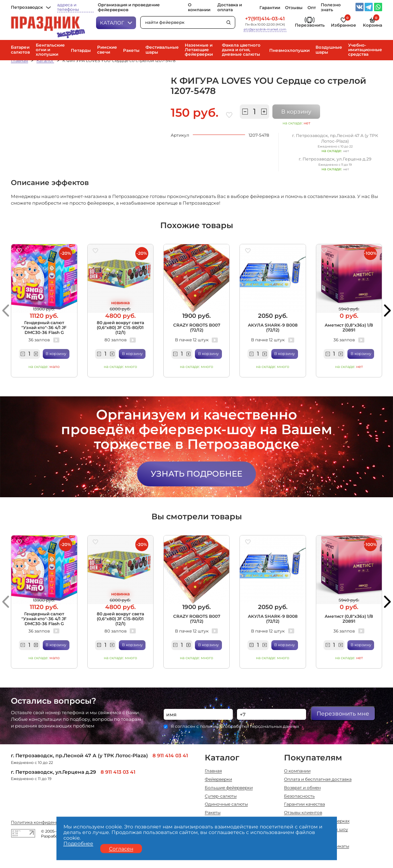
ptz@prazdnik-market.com (265, 29)
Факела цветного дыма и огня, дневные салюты (241, 50)
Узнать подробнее (196, 474)
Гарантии (270, 8)
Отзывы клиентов (303, 813)
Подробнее (78, 843)
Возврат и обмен (302, 788)
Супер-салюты (221, 797)
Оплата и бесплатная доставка (318, 780)
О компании (199, 7)
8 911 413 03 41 (118, 772)
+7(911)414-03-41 (265, 19)
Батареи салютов (20, 50)
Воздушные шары (329, 50)
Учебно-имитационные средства (365, 50)
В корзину (296, 112)
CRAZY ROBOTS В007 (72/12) (197, 327)
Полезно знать (331, 7)
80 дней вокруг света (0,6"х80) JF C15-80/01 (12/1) (120, 328)
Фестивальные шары (162, 50)
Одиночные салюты (226, 805)
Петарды (81, 51)
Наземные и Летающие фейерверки (199, 50)
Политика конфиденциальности (46, 823)
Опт (312, 8)
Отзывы (294, 8)
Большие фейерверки (229, 788)
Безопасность (299, 797)
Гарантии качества (304, 805)
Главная (19, 61)
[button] (6, 310)
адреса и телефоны (68, 7)
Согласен (121, 848)
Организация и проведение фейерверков (129, 7)
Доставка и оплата (230, 7)
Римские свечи (107, 50)
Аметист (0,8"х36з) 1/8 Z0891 (349, 327)
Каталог (116, 23)
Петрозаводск (31, 8)
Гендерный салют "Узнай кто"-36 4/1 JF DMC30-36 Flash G (44, 328)
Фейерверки (218, 780)
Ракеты (131, 51)
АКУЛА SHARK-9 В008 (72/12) (273, 327)
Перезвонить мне (343, 713)
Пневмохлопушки (289, 51)
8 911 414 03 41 (170, 756)
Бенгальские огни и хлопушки (50, 50)
